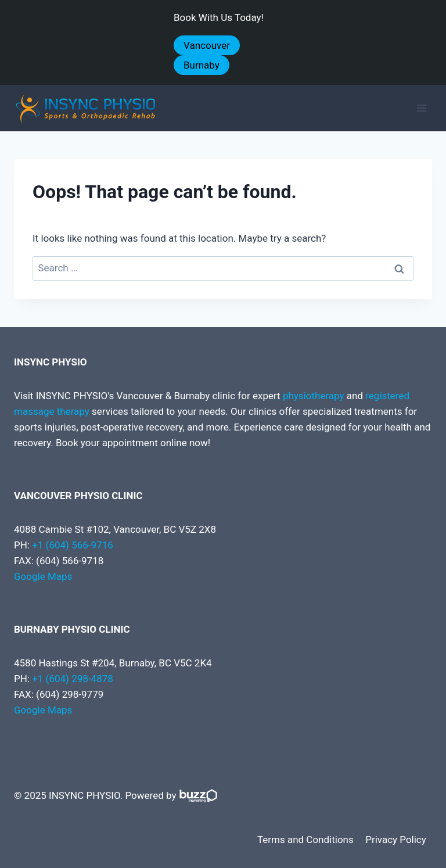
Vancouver (207, 45)
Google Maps (43, 576)
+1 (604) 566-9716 (73, 545)
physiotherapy (314, 396)
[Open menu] (421, 108)
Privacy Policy (396, 840)
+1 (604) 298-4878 (73, 679)
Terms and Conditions (305, 840)
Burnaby (202, 65)
